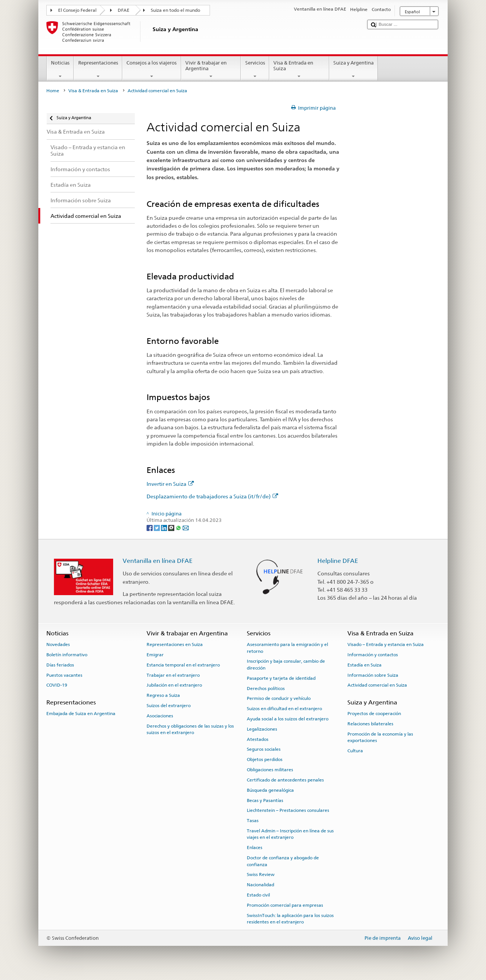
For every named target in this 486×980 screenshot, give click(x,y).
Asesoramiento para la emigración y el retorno (287, 648)
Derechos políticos (266, 688)
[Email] (186, 527)
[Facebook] (150, 527)
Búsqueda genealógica (270, 790)
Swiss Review (261, 874)
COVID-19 (57, 685)
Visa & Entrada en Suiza (299, 70)
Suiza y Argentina (354, 70)
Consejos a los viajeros (152, 70)
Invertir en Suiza (170, 484)
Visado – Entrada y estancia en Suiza (386, 644)
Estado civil (258, 895)
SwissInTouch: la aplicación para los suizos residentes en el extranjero (290, 918)
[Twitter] (157, 527)
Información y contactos (373, 655)
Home (53, 91)
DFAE (124, 10)
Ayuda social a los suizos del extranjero (288, 719)
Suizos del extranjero (169, 706)
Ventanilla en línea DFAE (158, 561)
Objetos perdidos (265, 759)
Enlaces (255, 848)
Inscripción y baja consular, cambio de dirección (286, 664)
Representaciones (98, 70)
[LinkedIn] (165, 527)
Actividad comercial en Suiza (377, 685)
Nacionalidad (260, 885)
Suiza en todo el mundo (175, 10)
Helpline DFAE (338, 561)
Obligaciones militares (270, 770)
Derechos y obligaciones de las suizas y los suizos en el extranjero (190, 729)
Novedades (58, 644)
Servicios (255, 70)
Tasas (253, 821)
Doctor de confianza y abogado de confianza (283, 861)
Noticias (60, 70)
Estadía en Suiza (364, 665)
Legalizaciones (262, 729)
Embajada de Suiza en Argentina (81, 714)
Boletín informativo (67, 655)
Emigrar (155, 655)
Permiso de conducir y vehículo (279, 698)
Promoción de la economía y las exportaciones (380, 737)
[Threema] (172, 527)
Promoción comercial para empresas (285, 905)
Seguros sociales (264, 749)
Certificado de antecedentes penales (285, 780)
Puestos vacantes (64, 675)
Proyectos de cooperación (374, 714)
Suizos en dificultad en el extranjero (284, 709)
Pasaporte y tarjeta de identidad (281, 678)
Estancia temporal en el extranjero (183, 665)
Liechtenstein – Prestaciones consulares (288, 810)
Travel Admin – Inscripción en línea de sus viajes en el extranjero (290, 834)
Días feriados (60, 665)
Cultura (355, 751)
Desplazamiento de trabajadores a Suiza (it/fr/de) (212, 496)
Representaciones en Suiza (175, 644)
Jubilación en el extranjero (174, 685)
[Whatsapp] (179, 527)
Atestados (258, 739)
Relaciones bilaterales (370, 724)
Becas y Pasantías (265, 800)
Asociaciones (160, 716)
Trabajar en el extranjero (173, 675)
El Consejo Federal (77, 10)
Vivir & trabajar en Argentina (211, 70)
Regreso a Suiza (163, 695)
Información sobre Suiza (373, 675)
